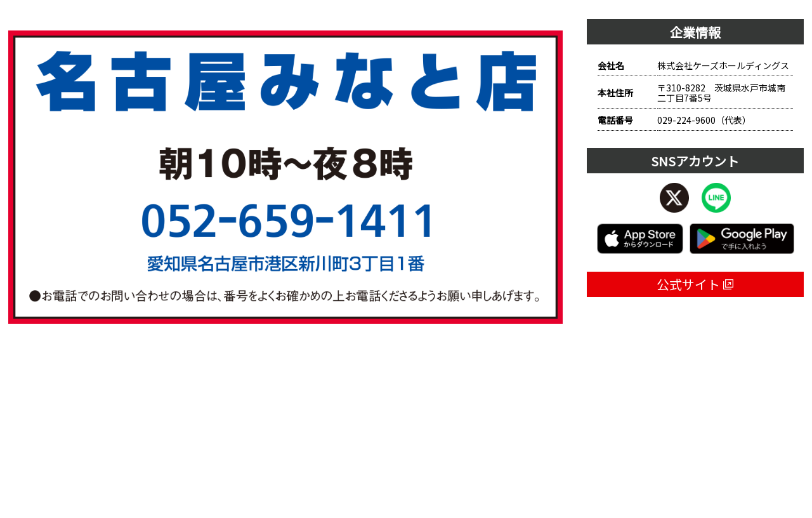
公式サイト (695, 284)
